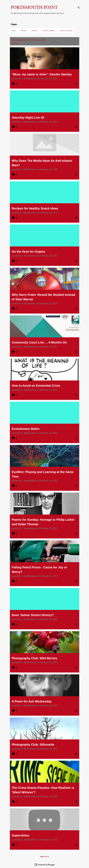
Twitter (23, 31)
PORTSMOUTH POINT (34, 7)
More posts (44, 857)
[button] (76, 84)
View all (15, 43)
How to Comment (48, 31)
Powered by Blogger (45, 865)
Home (13, 31)
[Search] (79, 8)
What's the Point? (66, 31)
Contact (34, 31)
